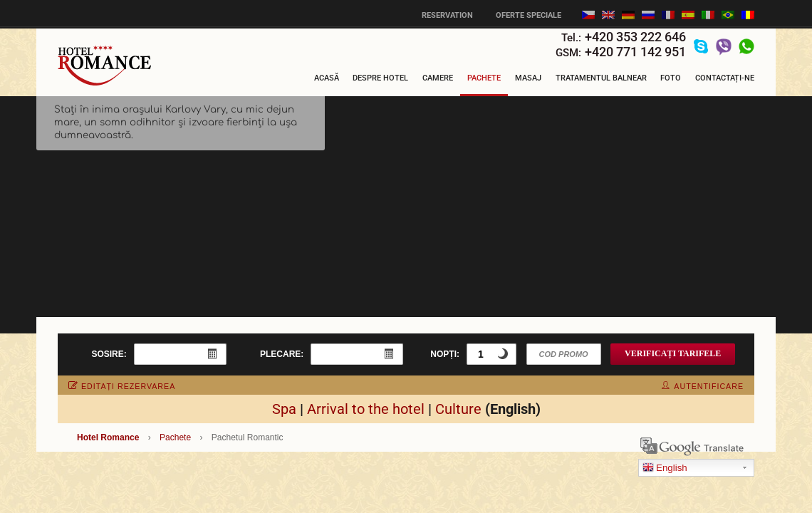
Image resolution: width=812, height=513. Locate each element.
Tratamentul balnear (601, 78)
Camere (438, 78)
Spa (284, 409)
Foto (671, 78)
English (665, 468)
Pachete (484, 78)
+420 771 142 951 (635, 52)
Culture (458, 409)
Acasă (327, 78)
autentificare (703, 386)
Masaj (528, 78)
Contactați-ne (725, 78)
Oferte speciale (529, 15)
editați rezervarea (122, 386)
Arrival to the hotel (366, 409)
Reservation (447, 15)
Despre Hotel (380, 78)
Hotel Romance (108, 437)
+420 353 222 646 (635, 37)
